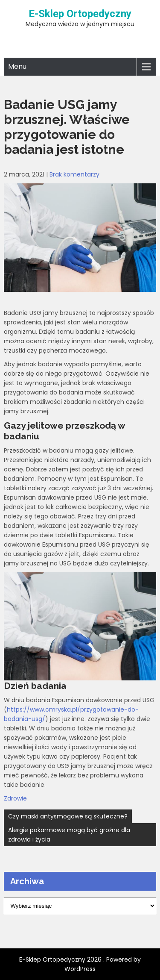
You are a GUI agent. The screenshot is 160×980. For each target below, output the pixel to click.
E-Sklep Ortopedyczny (80, 14)
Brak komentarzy (74, 174)
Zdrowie (15, 798)
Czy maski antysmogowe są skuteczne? (68, 816)
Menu (17, 66)
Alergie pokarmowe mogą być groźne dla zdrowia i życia (69, 835)
